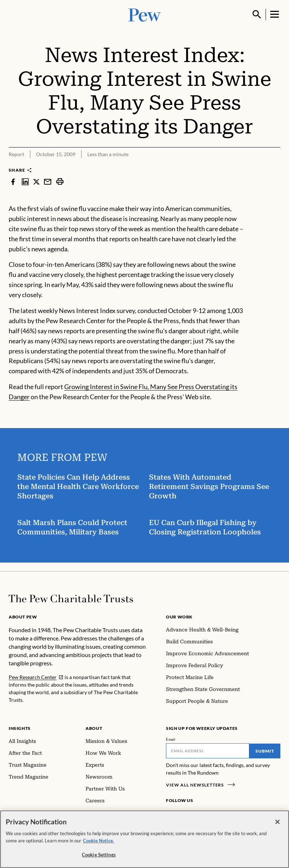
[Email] (208, 751)
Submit (265, 751)
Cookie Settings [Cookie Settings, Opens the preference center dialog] (99, 855)
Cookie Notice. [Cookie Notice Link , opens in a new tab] (98, 841)
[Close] (277, 822)
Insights (20, 728)
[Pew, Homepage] (145, 14)
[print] (60, 181)
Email (171, 739)
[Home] (71, 599)
